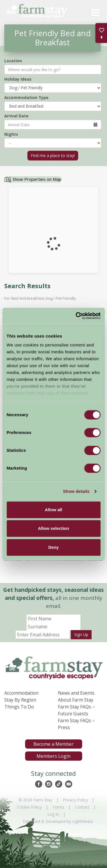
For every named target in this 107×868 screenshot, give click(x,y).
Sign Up (81, 634)
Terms (58, 807)
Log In (53, 814)
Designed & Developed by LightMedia (58, 821)
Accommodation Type (26, 97)
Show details (76, 491)
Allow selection (53, 528)
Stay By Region (20, 700)
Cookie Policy (29, 807)
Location (13, 61)
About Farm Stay (76, 700)
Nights (11, 134)
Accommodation (21, 693)
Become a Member (53, 744)
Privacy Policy (75, 800)
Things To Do (19, 707)
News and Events (76, 693)
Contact (82, 807)
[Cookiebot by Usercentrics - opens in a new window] (76, 316)
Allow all (53, 510)
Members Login (53, 756)
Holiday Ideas (18, 79)
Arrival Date (16, 116)
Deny (53, 547)
